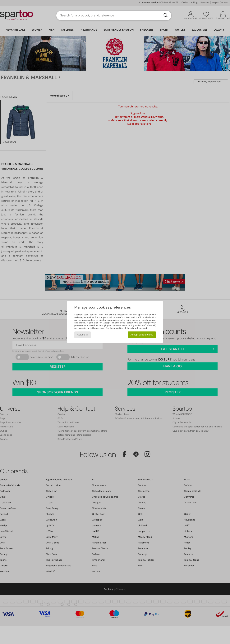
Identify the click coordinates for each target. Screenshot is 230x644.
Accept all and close (142, 335)
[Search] (166, 15)
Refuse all (83, 335)
